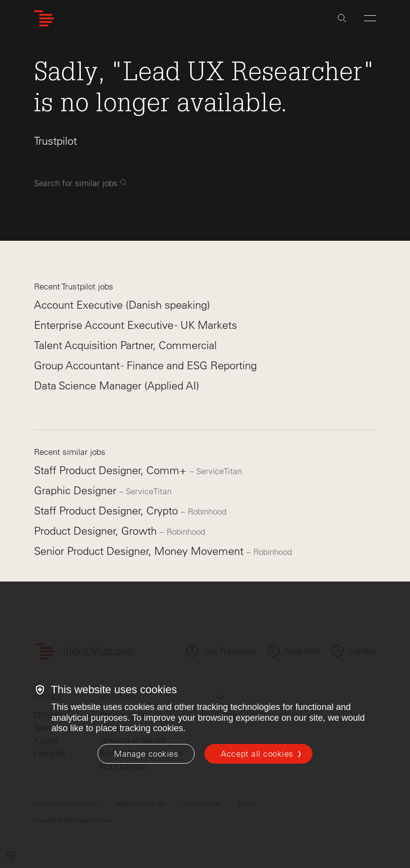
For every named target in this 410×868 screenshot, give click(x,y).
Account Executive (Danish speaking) (122, 305)
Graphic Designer (77, 491)
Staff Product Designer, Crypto (107, 511)
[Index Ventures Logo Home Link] (44, 18)
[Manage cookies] (146, 754)
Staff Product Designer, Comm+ (112, 470)
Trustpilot (55, 141)
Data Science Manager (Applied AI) (117, 386)
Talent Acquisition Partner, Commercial (125, 345)
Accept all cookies (257, 754)
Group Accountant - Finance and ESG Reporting (145, 366)
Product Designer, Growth (97, 531)
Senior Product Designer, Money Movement (140, 551)
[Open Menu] (370, 18)
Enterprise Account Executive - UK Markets (136, 325)
